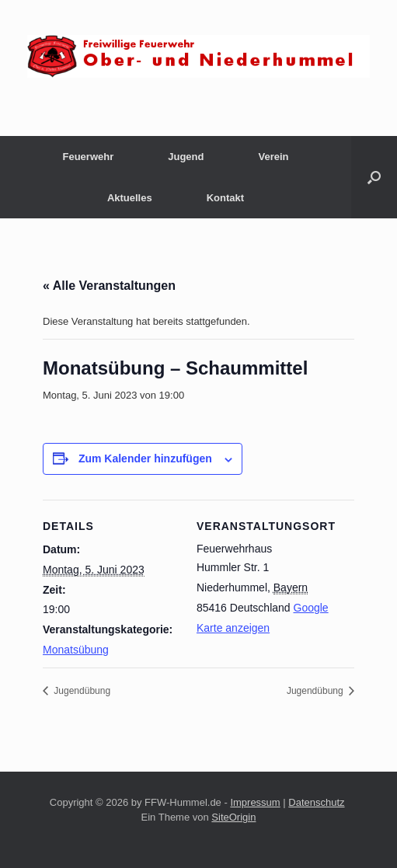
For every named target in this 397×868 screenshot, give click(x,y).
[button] (374, 177)
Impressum (255, 802)
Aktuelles (130, 198)
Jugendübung (81, 691)
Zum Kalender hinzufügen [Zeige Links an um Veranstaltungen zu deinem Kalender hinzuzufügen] (145, 458)
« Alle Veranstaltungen (109, 286)
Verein (273, 157)
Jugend (186, 157)
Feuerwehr (88, 157)
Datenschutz (316, 802)
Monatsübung (76, 650)
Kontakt (225, 198)
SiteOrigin (233, 817)
